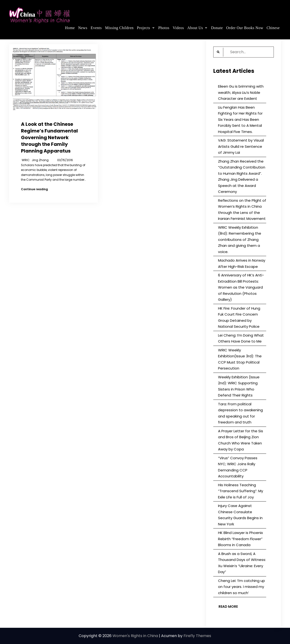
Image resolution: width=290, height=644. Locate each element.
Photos (164, 28)
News (83, 28)
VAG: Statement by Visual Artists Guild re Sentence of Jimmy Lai (241, 146)
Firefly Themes (197, 636)
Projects (144, 28)
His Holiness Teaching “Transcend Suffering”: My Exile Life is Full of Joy (241, 491)
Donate (217, 28)
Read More (228, 607)
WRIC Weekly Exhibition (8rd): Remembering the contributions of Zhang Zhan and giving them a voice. (240, 240)
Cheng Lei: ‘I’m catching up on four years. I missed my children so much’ (242, 587)
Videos (178, 28)
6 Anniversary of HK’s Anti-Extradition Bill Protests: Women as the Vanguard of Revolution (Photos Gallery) (241, 287)
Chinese (273, 28)
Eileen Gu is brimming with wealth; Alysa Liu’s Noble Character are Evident (241, 92)
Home (70, 28)
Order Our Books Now (245, 28)
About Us (195, 28)
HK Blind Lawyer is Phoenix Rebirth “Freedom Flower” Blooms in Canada (240, 539)
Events (96, 28)
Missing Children (119, 28)
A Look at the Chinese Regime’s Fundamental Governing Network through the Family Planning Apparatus (49, 137)
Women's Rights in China (135, 636)
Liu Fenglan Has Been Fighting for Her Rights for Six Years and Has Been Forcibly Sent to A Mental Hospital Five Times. (240, 119)
